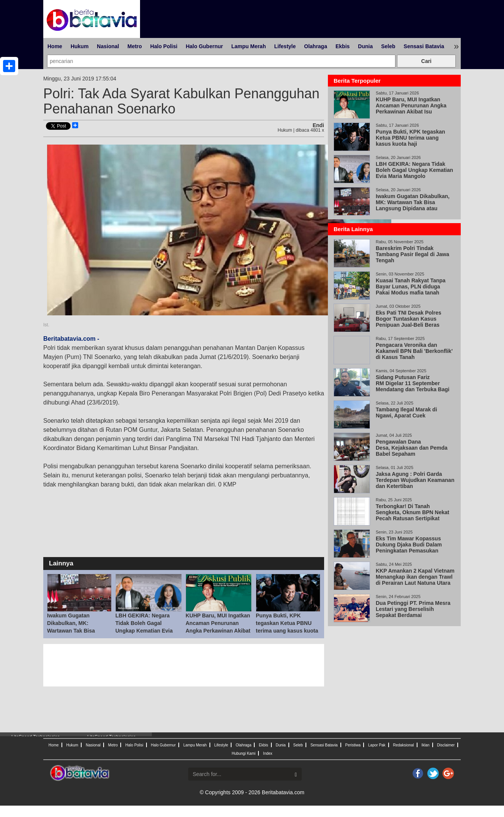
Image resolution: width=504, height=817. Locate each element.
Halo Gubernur (204, 46)
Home (55, 46)
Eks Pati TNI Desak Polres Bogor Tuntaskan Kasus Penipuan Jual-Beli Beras (409, 319)
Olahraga (316, 46)
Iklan (425, 745)
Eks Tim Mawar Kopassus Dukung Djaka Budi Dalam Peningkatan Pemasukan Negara (409, 548)
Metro (135, 46)
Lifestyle (285, 46)
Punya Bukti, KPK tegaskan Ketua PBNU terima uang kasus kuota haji (410, 138)
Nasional (108, 46)
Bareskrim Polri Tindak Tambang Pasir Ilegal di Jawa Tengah (412, 254)
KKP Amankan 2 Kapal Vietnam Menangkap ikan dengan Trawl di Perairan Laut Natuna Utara (415, 577)
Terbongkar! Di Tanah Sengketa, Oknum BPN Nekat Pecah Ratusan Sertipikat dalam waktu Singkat (413, 515)
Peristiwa (353, 745)
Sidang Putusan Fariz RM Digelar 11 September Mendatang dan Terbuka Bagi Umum (413, 386)
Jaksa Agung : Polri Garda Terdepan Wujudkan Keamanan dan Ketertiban (415, 480)
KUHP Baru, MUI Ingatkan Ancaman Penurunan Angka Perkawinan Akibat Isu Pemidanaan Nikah (411, 109)
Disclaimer (446, 745)
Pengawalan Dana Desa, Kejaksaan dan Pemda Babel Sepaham (412, 448)
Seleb (388, 46)
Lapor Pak (377, 745)
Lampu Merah (248, 46)
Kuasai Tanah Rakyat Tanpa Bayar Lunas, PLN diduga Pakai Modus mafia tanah (411, 287)
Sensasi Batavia (424, 46)
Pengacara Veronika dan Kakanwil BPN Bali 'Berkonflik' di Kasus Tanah (414, 351)
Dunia (365, 46)
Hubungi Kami (243, 753)
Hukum (80, 46)
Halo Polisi (164, 46)
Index (268, 753)
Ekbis (343, 46)
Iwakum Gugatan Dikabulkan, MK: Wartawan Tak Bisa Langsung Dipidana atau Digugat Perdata (78, 631)
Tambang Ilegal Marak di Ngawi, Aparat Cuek (406, 412)
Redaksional (404, 745)
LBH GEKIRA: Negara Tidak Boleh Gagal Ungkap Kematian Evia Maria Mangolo (414, 170)
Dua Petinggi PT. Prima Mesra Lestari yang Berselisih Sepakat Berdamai (413, 609)
